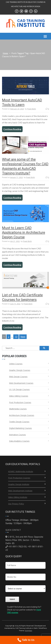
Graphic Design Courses (20, 370)
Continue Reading (12, 129)
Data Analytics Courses (19, 441)
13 (16, 337)
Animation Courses (17, 435)
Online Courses (16, 364)
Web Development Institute (20, 491)
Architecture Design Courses (22, 415)
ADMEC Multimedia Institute (21, 471)
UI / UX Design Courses (19, 389)
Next (23, 337)
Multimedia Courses (18, 409)
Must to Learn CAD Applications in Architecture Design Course (24, 232)
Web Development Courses (21, 383)
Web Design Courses (18, 377)
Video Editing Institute (18, 497)
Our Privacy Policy (16, 504)
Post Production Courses (20, 402)
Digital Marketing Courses (20, 428)
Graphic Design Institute (19, 484)
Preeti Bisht (31, 109)
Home (5, 53)
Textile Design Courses (19, 422)
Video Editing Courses (19, 396)
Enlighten (29, 631)
